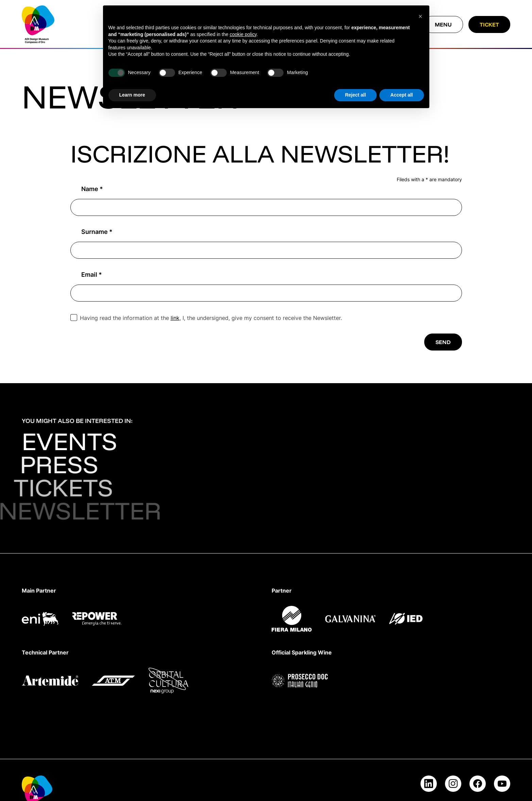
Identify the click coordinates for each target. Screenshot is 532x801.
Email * (92, 275)
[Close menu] (443, 24)
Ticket (489, 24)
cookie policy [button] (243, 34)
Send (443, 342)
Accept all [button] (401, 95)
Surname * (97, 232)
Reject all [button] (355, 95)
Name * (92, 189)
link (175, 318)
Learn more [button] (132, 95)
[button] (421, 16)
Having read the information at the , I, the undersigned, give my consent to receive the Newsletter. (211, 318)
